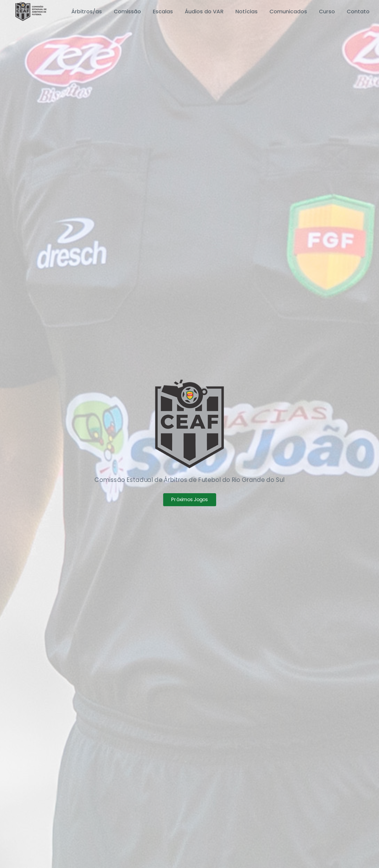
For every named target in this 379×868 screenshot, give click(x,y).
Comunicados (288, 11)
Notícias (246, 11)
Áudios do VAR (204, 11)
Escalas (163, 11)
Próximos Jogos (190, 501)
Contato (358, 11)
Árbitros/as (87, 11)
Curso (327, 11)
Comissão (127, 11)
